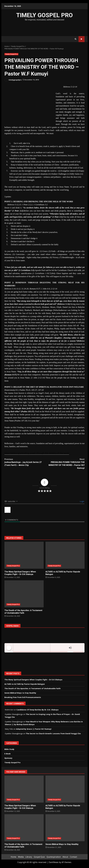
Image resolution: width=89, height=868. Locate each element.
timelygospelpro (13, 80)
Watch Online (82, 39)
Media (21, 857)
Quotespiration (54, 857)
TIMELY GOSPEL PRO (44, 15)
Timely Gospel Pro (11, 54)
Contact (73, 857)
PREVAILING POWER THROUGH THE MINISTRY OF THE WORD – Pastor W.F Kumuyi (65, 464)
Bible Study (9, 749)
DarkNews (54, 862)
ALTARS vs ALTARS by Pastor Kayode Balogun (65, 555)
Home (13, 857)
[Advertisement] (44, 28)
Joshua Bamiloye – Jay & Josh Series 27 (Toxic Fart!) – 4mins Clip (24, 462)
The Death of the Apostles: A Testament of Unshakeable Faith (24, 594)
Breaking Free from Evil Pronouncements (23, 697)
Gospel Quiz (39, 857)
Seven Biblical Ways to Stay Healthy (20, 693)
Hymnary (8, 758)
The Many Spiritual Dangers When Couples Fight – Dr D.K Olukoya (24, 555)
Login (82, 501)
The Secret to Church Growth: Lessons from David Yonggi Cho (53, 734)
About (65, 857)
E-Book (8, 754)
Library (29, 857)
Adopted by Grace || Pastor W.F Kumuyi (34, 729)
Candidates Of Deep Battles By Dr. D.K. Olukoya (37, 710)
